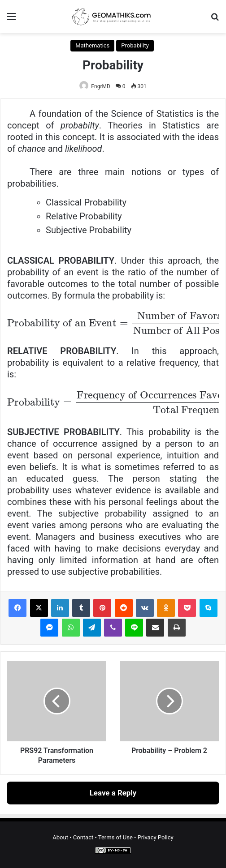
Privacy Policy (156, 837)
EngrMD (101, 86)
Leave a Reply (113, 793)
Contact (83, 837)
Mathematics (92, 45)
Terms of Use (115, 837)
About (60, 837)
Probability (135, 45)
